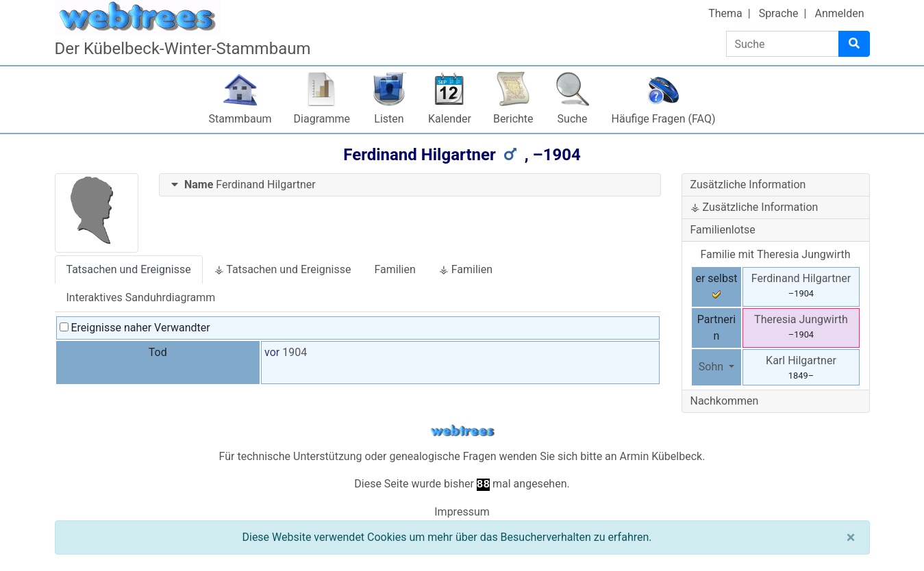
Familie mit (775, 254)
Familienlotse (723, 230)
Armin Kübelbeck (661, 456)
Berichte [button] (513, 119)
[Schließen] (851, 537)
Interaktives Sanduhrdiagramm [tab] (141, 297)
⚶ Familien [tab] (466, 269)
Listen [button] (389, 119)
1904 (295, 352)
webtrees (462, 431)
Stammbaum (240, 119)
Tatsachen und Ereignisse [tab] (129, 269)
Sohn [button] (712, 367)
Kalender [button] (450, 119)
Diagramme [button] (322, 119)
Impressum (462, 512)
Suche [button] (573, 119)
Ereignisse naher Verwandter (135, 328)
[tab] (410, 185)
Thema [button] (725, 13)
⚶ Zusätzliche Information (754, 207)
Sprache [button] (779, 13)
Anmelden (839, 13)
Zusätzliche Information (748, 185)
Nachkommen (725, 401)
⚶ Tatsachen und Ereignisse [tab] (283, 269)
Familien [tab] (395, 269)
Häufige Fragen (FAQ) (664, 119)
